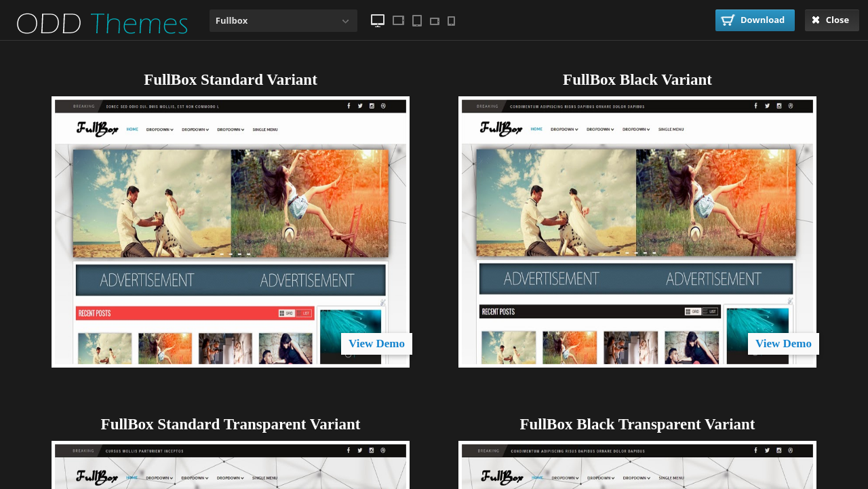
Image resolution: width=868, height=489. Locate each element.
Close (830, 20)
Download (753, 20)
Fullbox (232, 20)
